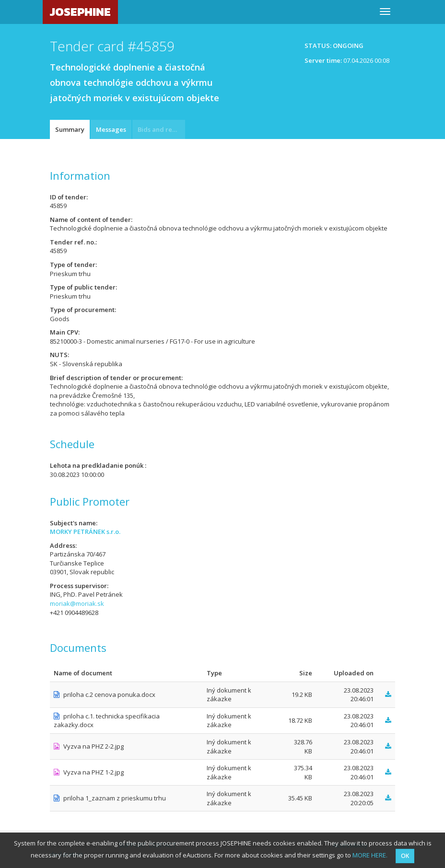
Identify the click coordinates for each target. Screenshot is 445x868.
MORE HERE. (370, 855)
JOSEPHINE (80, 12)
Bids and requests (161, 129)
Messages (111, 129)
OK (405, 856)
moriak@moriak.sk (77, 603)
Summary (70, 129)
